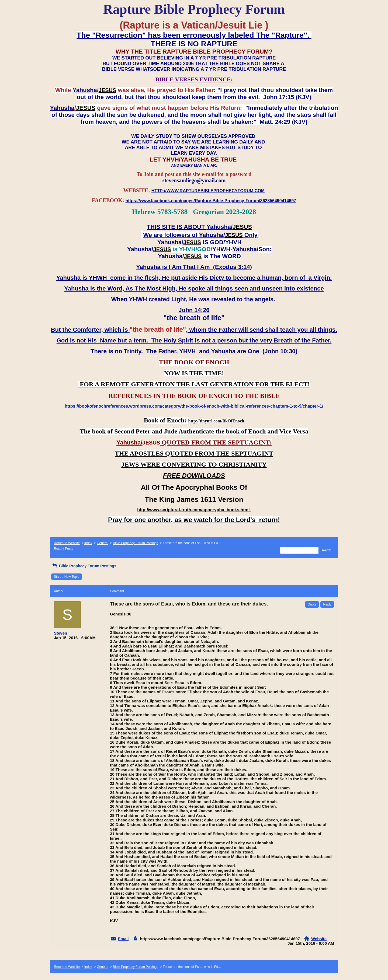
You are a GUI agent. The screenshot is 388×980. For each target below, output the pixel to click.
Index (88, 543)
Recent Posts (63, 549)
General (103, 543)
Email (123, 939)
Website (319, 939)
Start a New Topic (67, 577)
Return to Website (67, 543)
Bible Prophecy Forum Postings (136, 543)
